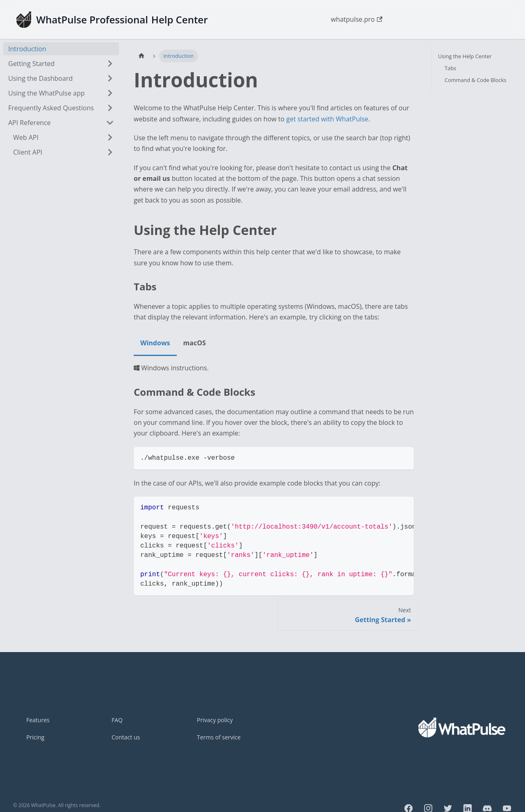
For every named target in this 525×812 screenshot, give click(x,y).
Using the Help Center (465, 56)
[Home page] (142, 56)
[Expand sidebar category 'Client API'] (110, 152)
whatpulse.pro (356, 19)
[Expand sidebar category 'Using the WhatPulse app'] (110, 93)
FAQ (117, 720)
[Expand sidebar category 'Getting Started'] (110, 64)
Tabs (450, 68)
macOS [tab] (195, 343)
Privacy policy (215, 720)
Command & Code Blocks (475, 80)
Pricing (35, 737)
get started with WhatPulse (327, 119)
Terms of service (219, 737)
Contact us (126, 737)
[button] (61, 123)
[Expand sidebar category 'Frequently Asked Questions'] (110, 108)
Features (38, 720)
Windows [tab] (155, 343)
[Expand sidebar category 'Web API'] (110, 137)
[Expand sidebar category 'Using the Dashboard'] (110, 78)
